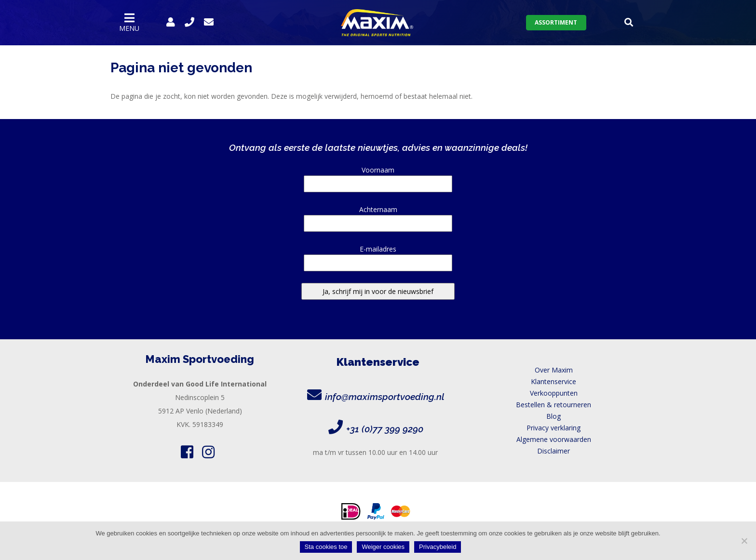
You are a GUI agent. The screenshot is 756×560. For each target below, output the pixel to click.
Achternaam (378, 216)
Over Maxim (554, 370)
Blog (553, 416)
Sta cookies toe (326, 547)
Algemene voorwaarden (554, 439)
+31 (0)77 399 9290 (385, 429)
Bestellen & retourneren (553, 405)
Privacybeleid (438, 547)
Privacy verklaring (553, 428)
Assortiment (556, 22)
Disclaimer (553, 451)
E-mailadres (378, 256)
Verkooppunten (554, 393)
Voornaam (378, 177)
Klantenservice (553, 381)
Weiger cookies (383, 547)
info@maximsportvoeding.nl (385, 397)
